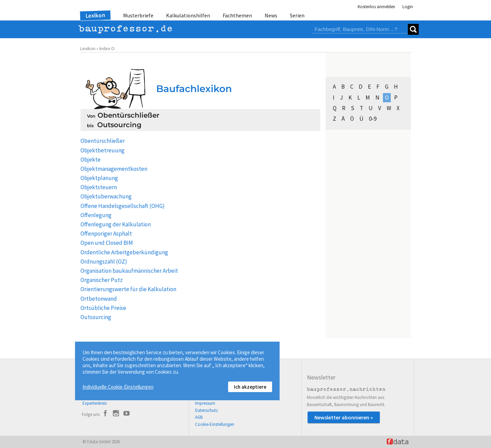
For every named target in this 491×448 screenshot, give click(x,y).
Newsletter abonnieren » (344, 417)
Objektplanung (99, 178)
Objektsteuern (99, 187)
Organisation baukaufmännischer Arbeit (129, 271)
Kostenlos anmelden (376, 7)
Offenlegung (96, 215)
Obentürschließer (103, 141)
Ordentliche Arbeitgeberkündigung (124, 252)
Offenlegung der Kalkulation (116, 224)
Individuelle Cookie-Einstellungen (118, 387)
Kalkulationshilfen (188, 15)
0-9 (373, 119)
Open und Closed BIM (107, 243)
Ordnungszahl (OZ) (104, 262)
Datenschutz (206, 410)
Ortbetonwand (99, 299)
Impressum (205, 403)
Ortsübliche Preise (103, 308)
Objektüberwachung (106, 196)
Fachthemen (237, 15)
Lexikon (95, 15)
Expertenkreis (95, 403)
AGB (199, 417)
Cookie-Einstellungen (215, 424)
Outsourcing (96, 317)
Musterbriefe (138, 15)
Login (408, 7)
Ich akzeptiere (250, 387)
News (271, 15)
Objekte (91, 160)
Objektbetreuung (102, 150)
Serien (297, 15)
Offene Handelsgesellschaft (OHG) (123, 206)
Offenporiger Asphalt (106, 234)
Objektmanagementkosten (114, 169)
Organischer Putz (102, 280)
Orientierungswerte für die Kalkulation (128, 289)
